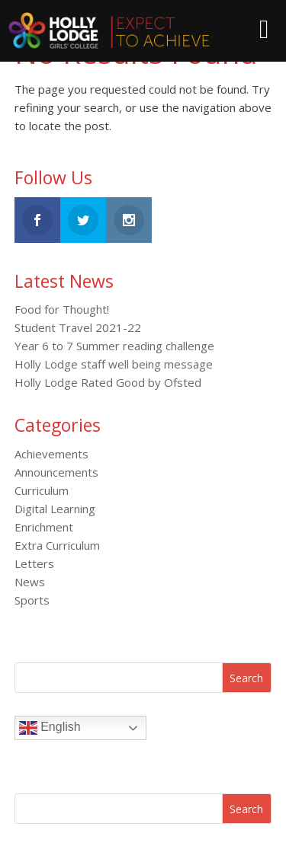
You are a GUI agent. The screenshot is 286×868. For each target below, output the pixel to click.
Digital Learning (55, 509)
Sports (32, 600)
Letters (34, 563)
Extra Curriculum (57, 545)
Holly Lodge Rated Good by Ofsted (108, 382)
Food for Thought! (62, 309)
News (30, 582)
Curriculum (42, 490)
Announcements (56, 472)
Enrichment (44, 527)
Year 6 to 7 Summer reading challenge (114, 346)
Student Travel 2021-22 (78, 327)
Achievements (51, 454)
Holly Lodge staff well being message (114, 364)
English (50, 728)
